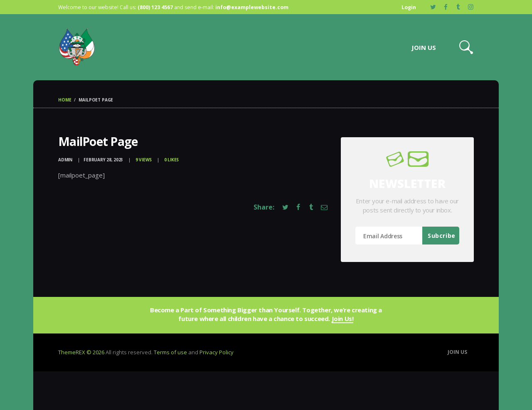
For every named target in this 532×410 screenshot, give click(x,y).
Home (65, 100)
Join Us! (343, 319)
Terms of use (170, 352)
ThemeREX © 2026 (81, 352)
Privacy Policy (217, 352)
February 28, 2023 (103, 160)
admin (66, 160)
